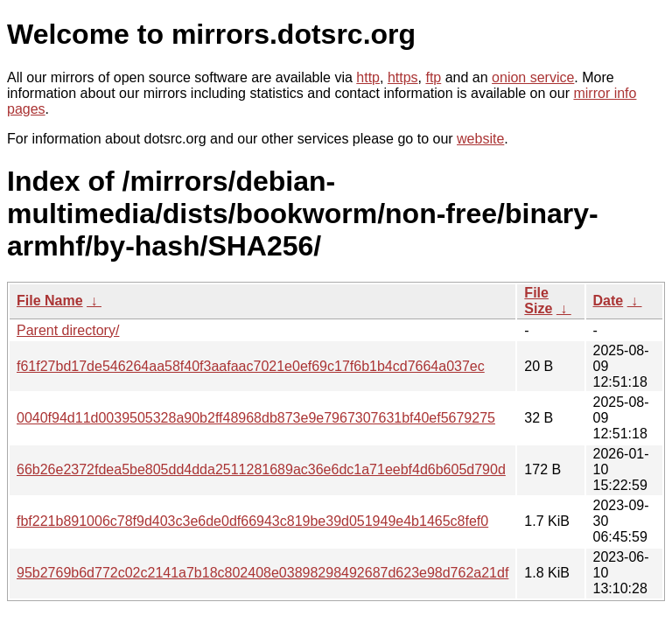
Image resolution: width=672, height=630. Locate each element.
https (403, 77)
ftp (433, 77)
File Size (538, 301)
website (480, 139)
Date (609, 301)
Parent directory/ (68, 330)
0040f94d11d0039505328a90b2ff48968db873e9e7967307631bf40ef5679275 (256, 418)
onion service (533, 77)
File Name (50, 301)
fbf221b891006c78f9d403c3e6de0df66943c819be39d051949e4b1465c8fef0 (252, 521)
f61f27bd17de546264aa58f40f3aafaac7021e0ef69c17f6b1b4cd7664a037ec (251, 366)
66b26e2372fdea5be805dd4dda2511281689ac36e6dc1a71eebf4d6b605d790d (261, 469)
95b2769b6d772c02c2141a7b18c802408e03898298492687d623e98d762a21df (262, 573)
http (368, 77)
